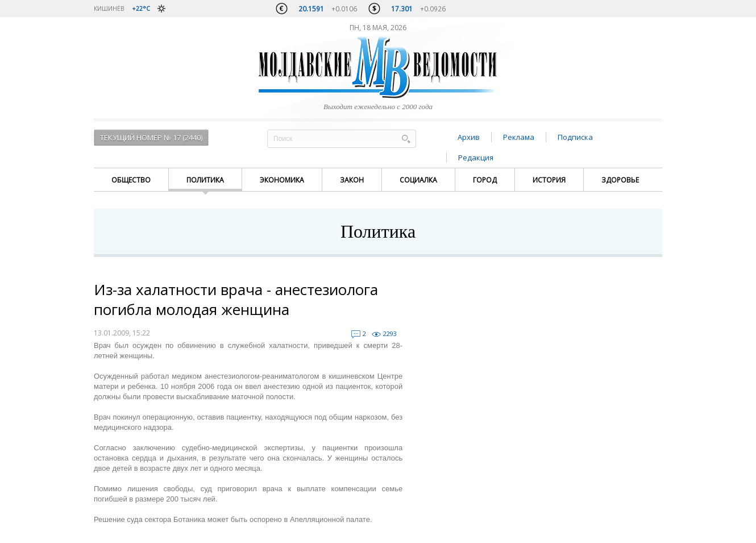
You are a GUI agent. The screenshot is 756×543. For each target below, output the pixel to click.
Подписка (575, 137)
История (549, 180)
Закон (352, 180)
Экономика (282, 180)
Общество (131, 180)
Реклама (519, 137)
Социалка (418, 180)
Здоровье (620, 180)
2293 (390, 333)
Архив (469, 137)
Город (485, 180)
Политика (205, 180)
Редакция (476, 157)
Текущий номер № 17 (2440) (151, 138)
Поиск (406, 138)
